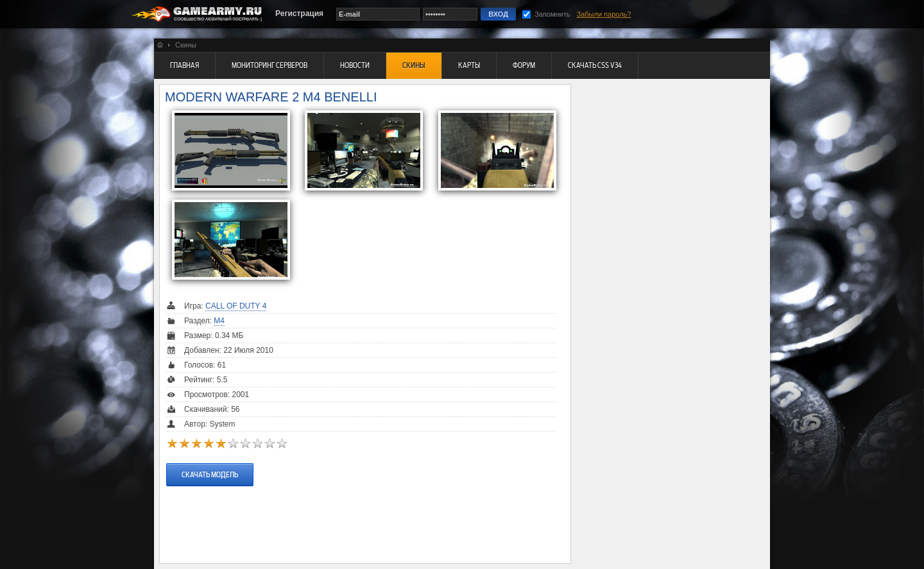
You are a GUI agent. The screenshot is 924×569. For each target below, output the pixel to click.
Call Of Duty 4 (236, 306)
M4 (219, 321)
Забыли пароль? (604, 14)
